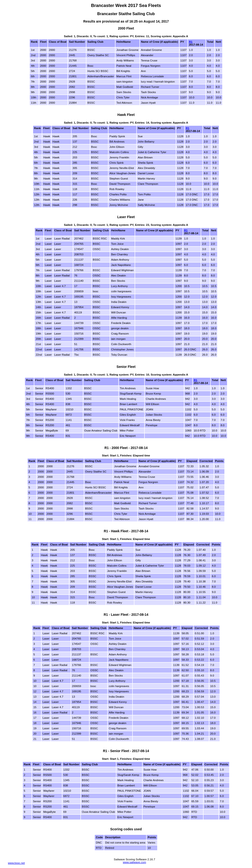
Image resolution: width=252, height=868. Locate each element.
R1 (191, 42)
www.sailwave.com (135, 862)
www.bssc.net (16, 863)
